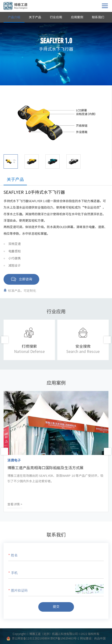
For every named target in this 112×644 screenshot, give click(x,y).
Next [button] (107, 340)
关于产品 (35, 17)
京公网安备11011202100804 (31, 638)
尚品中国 (100, 638)
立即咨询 (25, 279)
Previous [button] (5, 340)
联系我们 (98, 17)
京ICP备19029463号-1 (65, 638)
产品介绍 (14, 17)
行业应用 (56, 17)
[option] (56, 122)
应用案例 (77, 17)
